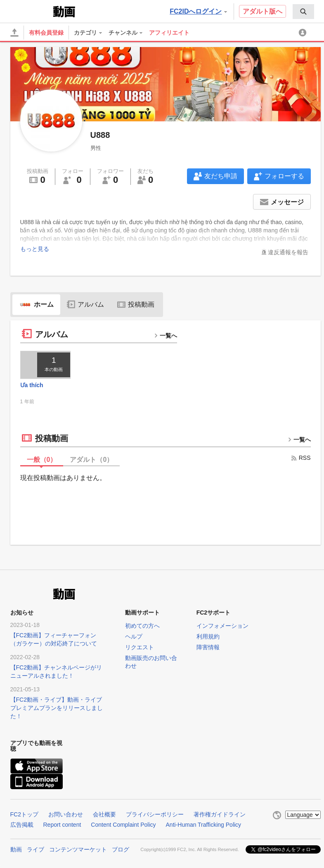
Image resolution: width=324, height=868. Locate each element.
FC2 (31, 11)
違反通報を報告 (288, 252)
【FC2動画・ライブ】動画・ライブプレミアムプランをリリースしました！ (57, 708)
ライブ (35, 849)
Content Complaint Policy (123, 825)
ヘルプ (134, 636)
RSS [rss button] (301, 458)
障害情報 (208, 647)
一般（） (42, 460)
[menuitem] (303, 12)
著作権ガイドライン (220, 814)
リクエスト (140, 647)
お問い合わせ (66, 814)
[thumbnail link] (46, 365)
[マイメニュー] (304, 33)
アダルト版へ (263, 11)
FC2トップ (24, 814)
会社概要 (104, 814)
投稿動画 (136, 304)
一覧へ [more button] (166, 336)
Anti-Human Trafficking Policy (204, 825)
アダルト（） (91, 460)
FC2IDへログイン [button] (198, 11)
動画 (16, 849)
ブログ (121, 849)
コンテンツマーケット (78, 849)
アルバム (85, 304)
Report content (62, 825)
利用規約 (208, 636)
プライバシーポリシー (155, 814)
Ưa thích (32, 385)
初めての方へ (142, 626)
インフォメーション (222, 626)
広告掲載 (22, 825)
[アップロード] (14, 33)
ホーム (36, 304)
